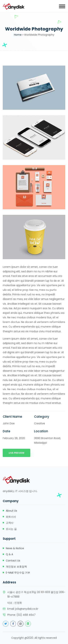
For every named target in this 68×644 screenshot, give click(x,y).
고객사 (10, 523)
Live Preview (17, 453)
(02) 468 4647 (26, 615)
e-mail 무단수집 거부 (18, 573)
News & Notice (15, 548)
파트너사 (11, 517)
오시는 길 (11, 529)
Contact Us (13, 561)
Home (18, 35)
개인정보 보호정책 (16, 567)
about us (11, 511)
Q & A (9, 554)
